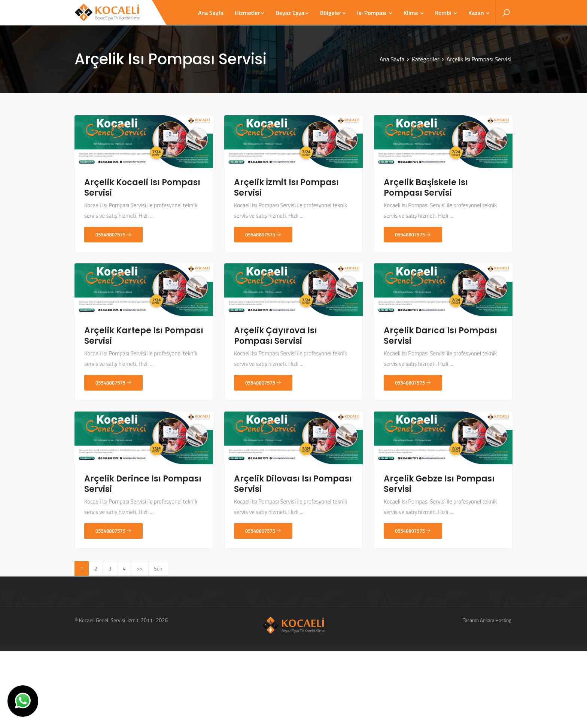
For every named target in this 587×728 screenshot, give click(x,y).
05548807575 (113, 235)
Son (158, 568)
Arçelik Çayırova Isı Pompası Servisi (276, 336)
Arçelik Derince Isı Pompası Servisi (143, 484)
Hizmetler (250, 13)
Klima (414, 13)
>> (140, 568)
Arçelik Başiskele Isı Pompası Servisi (426, 188)
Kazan (479, 13)
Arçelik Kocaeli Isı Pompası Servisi (142, 188)
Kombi (446, 13)
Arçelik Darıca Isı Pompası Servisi (440, 336)
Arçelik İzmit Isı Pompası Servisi (286, 188)
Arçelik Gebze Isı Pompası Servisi (439, 484)
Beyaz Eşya (292, 13)
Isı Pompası (375, 13)
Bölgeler (333, 13)
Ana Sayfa (211, 13)
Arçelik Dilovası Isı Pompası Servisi (293, 484)
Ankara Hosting (496, 620)
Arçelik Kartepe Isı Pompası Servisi (144, 336)
